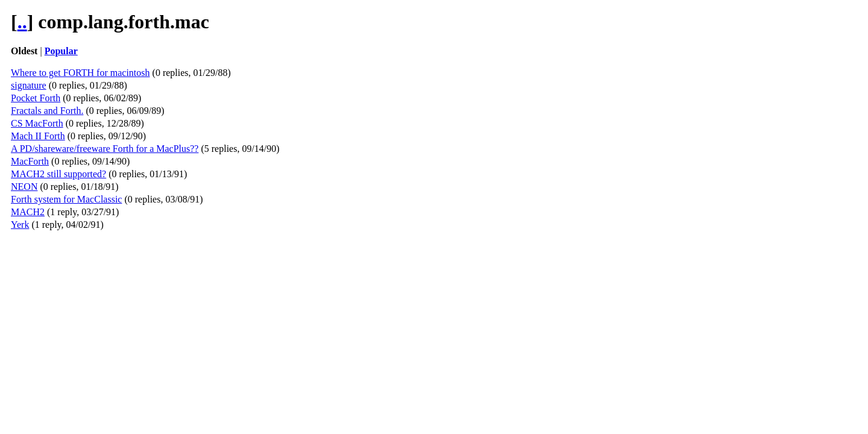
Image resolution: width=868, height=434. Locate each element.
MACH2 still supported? (58, 174)
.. (22, 22)
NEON (24, 187)
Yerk (20, 225)
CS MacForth (37, 123)
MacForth (30, 161)
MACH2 (28, 212)
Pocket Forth (36, 98)
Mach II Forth (38, 136)
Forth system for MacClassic (66, 199)
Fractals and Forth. (47, 111)
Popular (61, 51)
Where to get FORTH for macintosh (80, 73)
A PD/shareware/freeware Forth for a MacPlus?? (105, 149)
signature (29, 85)
